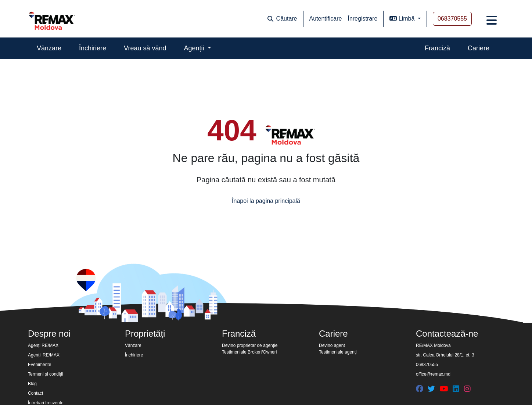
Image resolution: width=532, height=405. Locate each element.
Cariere (479, 48)
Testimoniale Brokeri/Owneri (249, 352)
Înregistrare (362, 19)
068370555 (452, 19)
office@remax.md (433, 374)
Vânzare (49, 48)
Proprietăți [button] (145, 334)
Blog (32, 384)
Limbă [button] (403, 19)
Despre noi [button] (49, 334)
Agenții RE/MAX (44, 355)
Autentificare (326, 19)
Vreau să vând (145, 48)
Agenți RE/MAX (43, 345)
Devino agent (332, 345)
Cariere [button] (333, 334)
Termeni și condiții (45, 374)
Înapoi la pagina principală (266, 200)
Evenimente (39, 365)
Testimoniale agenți (338, 352)
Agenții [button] (195, 48)
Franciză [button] (239, 334)
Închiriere (93, 48)
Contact (35, 393)
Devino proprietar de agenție (250, 345)
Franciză (437, 48)
